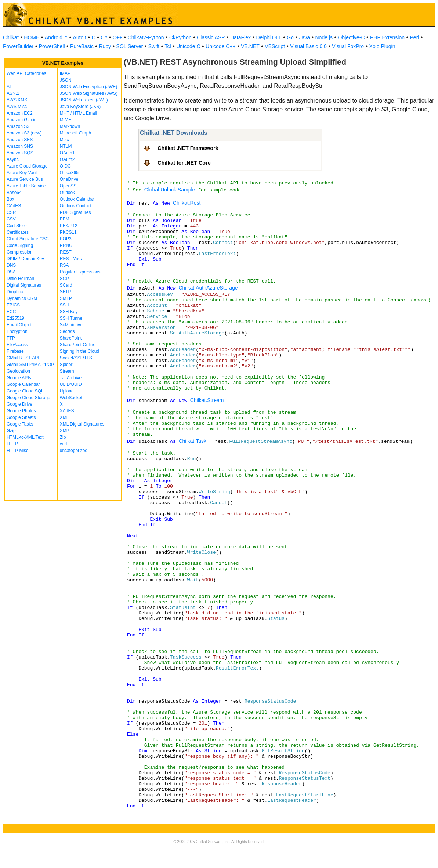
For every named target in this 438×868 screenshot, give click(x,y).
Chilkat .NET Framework (188, 148)
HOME (32, 37)
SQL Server (130, 46)
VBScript (275, 46)
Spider (66, 365)
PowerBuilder (18, 46)
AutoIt (80, 37)
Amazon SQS (20, 153)
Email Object (19, 325)
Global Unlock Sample (170, 190)
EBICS (13, 305)
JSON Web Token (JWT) (84, 100)
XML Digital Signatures (82, 424)
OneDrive (69, 179)
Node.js (324, 37)
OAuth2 (67, 159)
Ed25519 (15, 318)
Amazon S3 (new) (24, 133)
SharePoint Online (78, 345)
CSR (11, 212)
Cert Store (17, 226)
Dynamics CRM (22, 298)
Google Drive (19, 404)
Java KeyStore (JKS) (80, 107)
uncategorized (74, 451)
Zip (63, 437)
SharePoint (71, 338)
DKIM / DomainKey (25, 259)
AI (9, 87)
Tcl (168, 46)
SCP (64, 279)
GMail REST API (23, 358)
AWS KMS (17, 100)
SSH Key (69, 312)
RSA (64, 265)
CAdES (14, 206)
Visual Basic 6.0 (308, 46)
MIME (66, 120)
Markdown (70, 126)
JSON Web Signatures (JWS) (89, 93)
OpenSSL (69, 186)
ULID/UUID (71, 384)
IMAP (65, 73)
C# (104, 37)
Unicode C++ (221, 46)
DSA (11, 272)
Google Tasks (20, 424)
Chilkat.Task (192, 441)
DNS (11, 265)
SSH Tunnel (72, 318)
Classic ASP (211, 37)
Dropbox (15, 292)
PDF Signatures (75, 212)
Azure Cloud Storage (27, 166)
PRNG (66, 245)
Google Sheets (21, 417)
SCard (66, 285)
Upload (67, 391)
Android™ (56, 37)
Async (13, 159)
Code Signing (20, 245)
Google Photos (21, 411)
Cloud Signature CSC (28, 239)
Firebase (15, 351)
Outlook (67, 193)
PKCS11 (68, 232)
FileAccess (17, 345)
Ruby (105, 46)
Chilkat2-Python (146, 37)
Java (304, 37)
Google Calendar (23, 384)
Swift (154, 46)
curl (63, 444)
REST (66, 252)
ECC (11, 312)
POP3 (66, 239)
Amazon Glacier (22, 120)
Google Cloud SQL (25, 391)
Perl (415, 37)
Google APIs (19, 378)
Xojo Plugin (382, 46)
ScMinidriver (72, 325)
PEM (65, 219)
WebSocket (71, 398)
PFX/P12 (69, 226)
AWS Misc (17, 107)
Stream (67, 371)
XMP (65, 431)
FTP (11, 338)
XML (64, 417)
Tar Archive (71, 378)
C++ (117, 37)
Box (10, 199)
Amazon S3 (18, 126)
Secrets (67, 331)
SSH (64, 305)
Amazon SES (20, 140)
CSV (11, 219)
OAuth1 (67, 153)
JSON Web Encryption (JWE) (88, 87)
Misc (64, 140)
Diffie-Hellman (20, 279)
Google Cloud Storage (28, 398)
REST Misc (71, 259)
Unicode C (188, 46)
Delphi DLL (269, 37)
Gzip (11, 431)
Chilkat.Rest (187, 203)
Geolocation (18, 371)
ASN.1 (13, 93)
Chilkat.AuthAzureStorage (208, 288)
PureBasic (82, 46)
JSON (66, 80)
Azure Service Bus (25, 179)
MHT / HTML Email (78, 113)
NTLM (66, 146)
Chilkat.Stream (207, 400)
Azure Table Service (26, 186)
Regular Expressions (80, 272)
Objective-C (351, 37)
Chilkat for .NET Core (184, 163)
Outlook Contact (76, 206)
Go (290, 37)
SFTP (66, 292)
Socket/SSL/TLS (76, 358)
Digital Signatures (24, 285)
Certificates (18, 232)
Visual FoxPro (348, 46)
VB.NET (250, 46)
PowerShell (52, 46)
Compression (20, 252)
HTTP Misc (17, 451)
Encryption (17, 331)
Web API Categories (26, 73)
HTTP (12, 444)
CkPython (180, 37)
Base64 (14, 193)
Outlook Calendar (77, 199)
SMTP (66, 298)
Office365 (69, 173)
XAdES (67, 411)
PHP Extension (387, 37)
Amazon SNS (20, 146)
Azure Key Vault (22, 173)
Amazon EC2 (20, 113)
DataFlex (240, 37)
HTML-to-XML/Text (25, 437)
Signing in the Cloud (79, 351)
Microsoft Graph (75, 133)
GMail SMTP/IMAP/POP (30, 365)
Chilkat (11, 37)
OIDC (65, 166)
